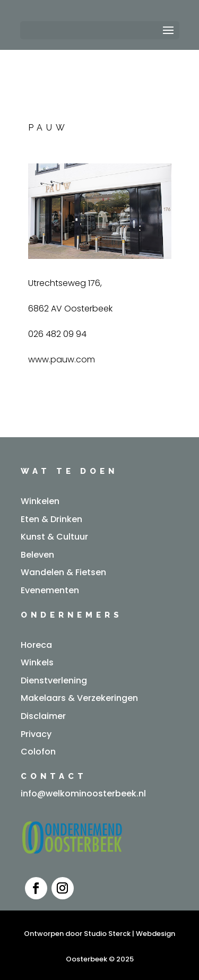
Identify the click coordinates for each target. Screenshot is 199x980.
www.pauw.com (62, 359)
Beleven (37, 555)
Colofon (38, 752)
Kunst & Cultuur (54, 537)
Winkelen (40, 501)
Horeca (36, 645)
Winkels (37, 662)
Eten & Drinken (51, 519)
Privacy (36, 734)
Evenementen (50, 590)
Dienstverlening (54, 680)
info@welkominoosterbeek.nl (83, 793)
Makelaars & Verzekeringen (79, 698)
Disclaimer (43, 716)
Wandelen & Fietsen (63, 572)
